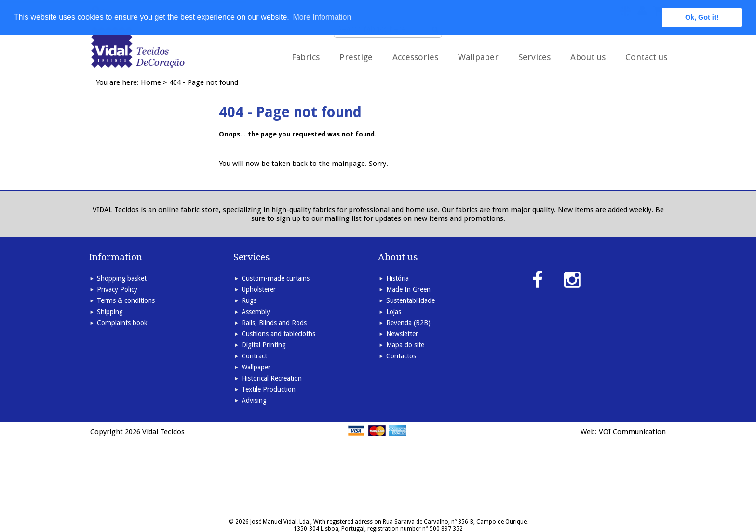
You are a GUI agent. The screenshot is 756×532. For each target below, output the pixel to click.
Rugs (249, 300)
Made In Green (408, 289)
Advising (254, 400)
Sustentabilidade (411, 300)
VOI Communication (632, 432)
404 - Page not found (204, 82)
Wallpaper (478, 57)
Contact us (646, 57)
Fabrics (306, 57)
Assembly (256, 312)
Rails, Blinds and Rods (274, 323)
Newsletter (402, 334)
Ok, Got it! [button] (702, 17)
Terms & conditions (126, 300)
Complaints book (122, 323)
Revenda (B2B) (408, 323)
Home (151, 82)
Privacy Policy (117, 289)
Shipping (110, 312)
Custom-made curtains (276, 278)
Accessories (415, 57)
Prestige (356, 57)
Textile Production (269, 389)
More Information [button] (322, 17)
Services (534, 57)
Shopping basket (122, 278)
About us (588, 57)
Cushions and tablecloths (278, 334)
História (398, 278)
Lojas (394, 312)
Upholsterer (259, 289)
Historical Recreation (272, 378)
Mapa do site (405, 345)
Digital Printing (264, 345)
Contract (254, 356)
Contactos (401, 356)
